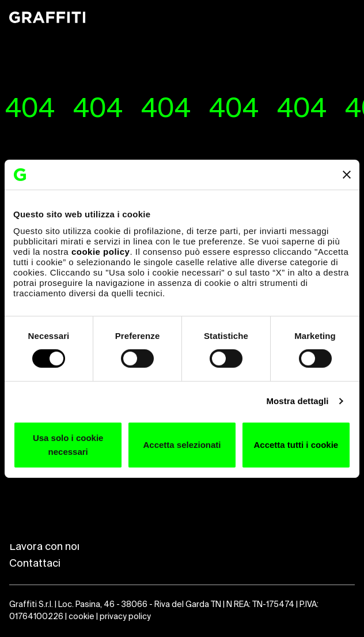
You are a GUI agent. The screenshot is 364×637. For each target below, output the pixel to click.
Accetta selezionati (182, 445)
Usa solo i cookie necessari (68, 445)
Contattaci (35, 564)
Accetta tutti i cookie (296, 445)
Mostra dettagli (297, 401)
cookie (81, 617)
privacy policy (125, 617)
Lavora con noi (44, 547)
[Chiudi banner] (347, 175)
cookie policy (101, 251)
